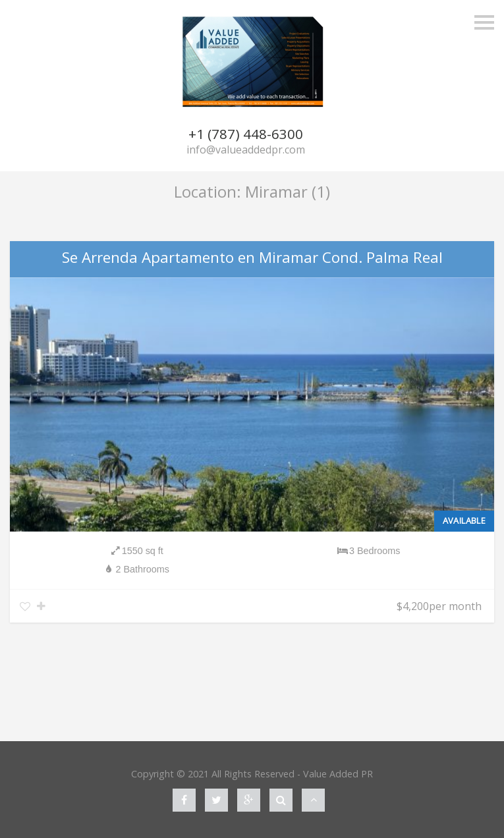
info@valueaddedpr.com (246, 150)
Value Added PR (338, 774)
